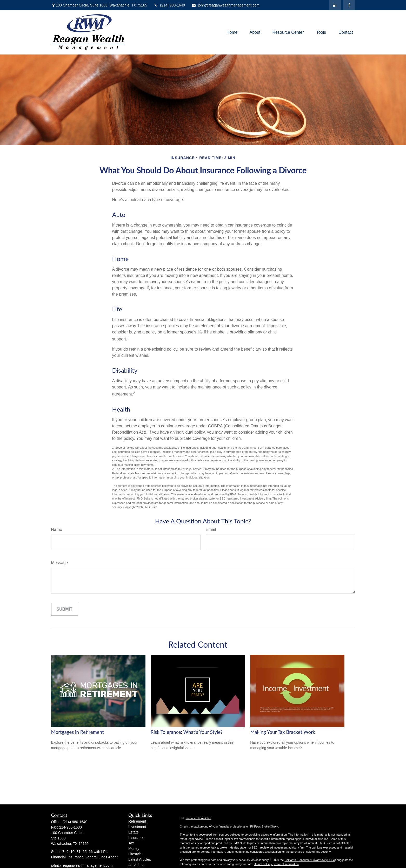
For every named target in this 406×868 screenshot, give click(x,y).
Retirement (137, 821)
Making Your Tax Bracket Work (283, 732)
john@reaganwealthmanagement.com (225, 5)
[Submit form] (65, 609)
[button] (232, 33)
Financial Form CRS (199, 818)
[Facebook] (349, 5)
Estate (134, 832)
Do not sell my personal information (276, 864)
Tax (131, 843)
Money (134, 849)
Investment (137, 827)
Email (211, 529)
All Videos (136, 865)
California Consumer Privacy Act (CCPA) (310, 860)
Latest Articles (140, 859)
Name (57, 529)
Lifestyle (135, 854)
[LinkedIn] (335, 5)
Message (60, 563)
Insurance (136, 838)
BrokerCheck (270, 826)
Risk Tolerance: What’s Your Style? (187, 732)
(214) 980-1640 (169, 5)
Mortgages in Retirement (78, 732)
